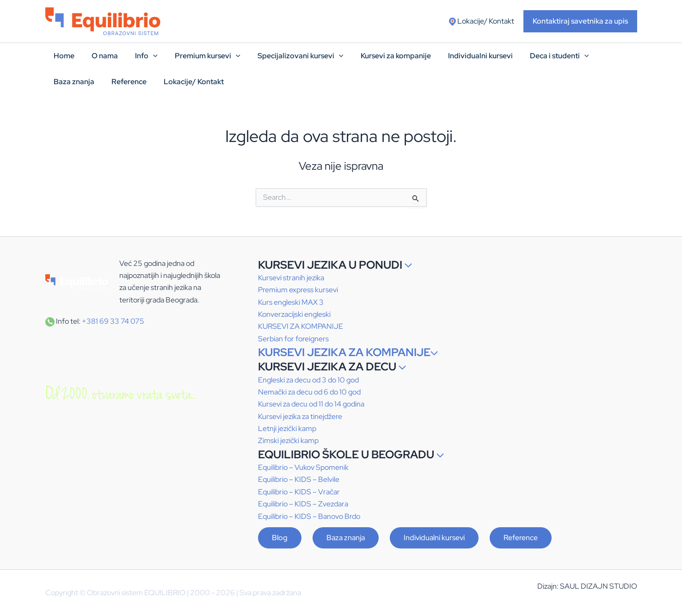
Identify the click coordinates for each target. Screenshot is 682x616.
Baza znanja (346, 538)
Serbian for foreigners (293, 339)
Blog (280, 538)
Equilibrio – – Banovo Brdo (309, 516)
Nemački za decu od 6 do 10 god (309, 392)
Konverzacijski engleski (294, 314)
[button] (580, 21)
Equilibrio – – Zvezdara (303, 504)
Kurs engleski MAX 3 (291, 302)
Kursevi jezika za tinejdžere (300, 416)
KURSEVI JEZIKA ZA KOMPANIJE (348, 352)
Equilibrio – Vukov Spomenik (303, 467)
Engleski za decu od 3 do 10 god (308, 380)
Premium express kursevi (298, 290)
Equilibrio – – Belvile (299, 479)
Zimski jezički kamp (288, 440)
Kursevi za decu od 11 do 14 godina (311, 404)
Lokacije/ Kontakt (481, 21)
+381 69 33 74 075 (113, 321)
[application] (151, 56)
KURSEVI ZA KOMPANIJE (301, 326)
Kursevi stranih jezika (291, 278)
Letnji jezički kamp (287, 428)
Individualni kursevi (434, 538)
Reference (521, 538)
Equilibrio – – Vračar (299, 492)
